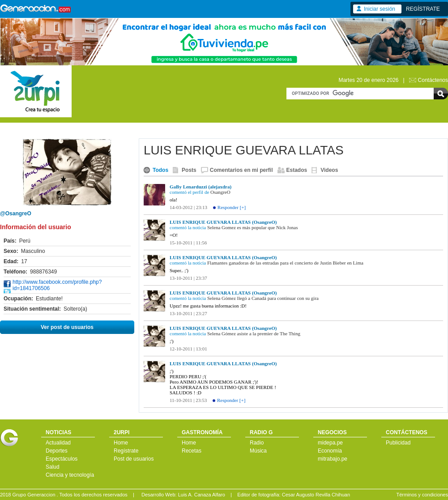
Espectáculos (62, 459)
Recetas (192, 451)
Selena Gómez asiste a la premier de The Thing (254, 333)
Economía (330, 451)
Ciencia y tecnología (70, 475)
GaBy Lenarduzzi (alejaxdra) (201, 187)
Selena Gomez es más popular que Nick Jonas (253, 227)
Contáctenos (433, 80)
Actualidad (58, 443)
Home (121, 443)
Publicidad (398, 443)
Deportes (57, 451)
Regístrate (126, 451)
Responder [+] (232, 207)
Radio (257, 443)
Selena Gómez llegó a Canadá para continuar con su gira (263, 298)
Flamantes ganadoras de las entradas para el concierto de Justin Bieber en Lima (285, 263)
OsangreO (220, 192)
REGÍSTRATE (423, 9)
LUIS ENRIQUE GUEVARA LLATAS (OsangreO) (223, 222)
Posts (189, 170)
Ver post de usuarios (67, 327)
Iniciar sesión (380, 9)
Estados (297, 170)
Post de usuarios (134, 459)
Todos (160, 170)
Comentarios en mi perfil (241, 170)
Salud (53, 467)
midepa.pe (330, 443)
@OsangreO (16, 214)
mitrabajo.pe (333, 459)
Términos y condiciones (422, 495)
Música (258, 451)
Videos (329, 170)
